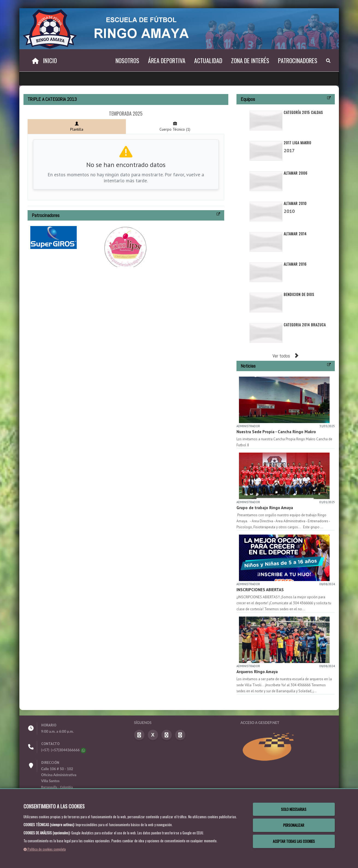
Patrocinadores (298, 60)
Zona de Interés (250, 60)
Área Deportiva (167, 60)
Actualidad (208, 60)
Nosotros (127, 60)
